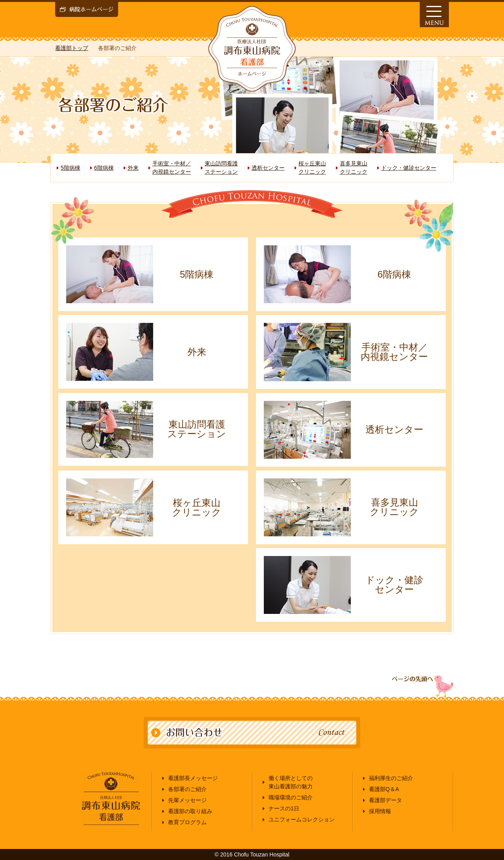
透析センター (268, 168)
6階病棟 (104, 168)
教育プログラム (187, 822)
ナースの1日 (284, 808)
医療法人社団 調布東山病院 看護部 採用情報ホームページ (252, 49)
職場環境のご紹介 (291, 797)
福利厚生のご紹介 (391, 778)
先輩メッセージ (187, 800)
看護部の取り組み (190, 811)
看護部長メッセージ (193, 778)
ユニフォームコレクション (302, 819)
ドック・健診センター (409, 168)
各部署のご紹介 (187, 789)
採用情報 (380, 811)
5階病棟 (70, 168)
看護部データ (385, 800)
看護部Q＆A (384, 789)
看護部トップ (72, 48)
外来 (133, 168)
